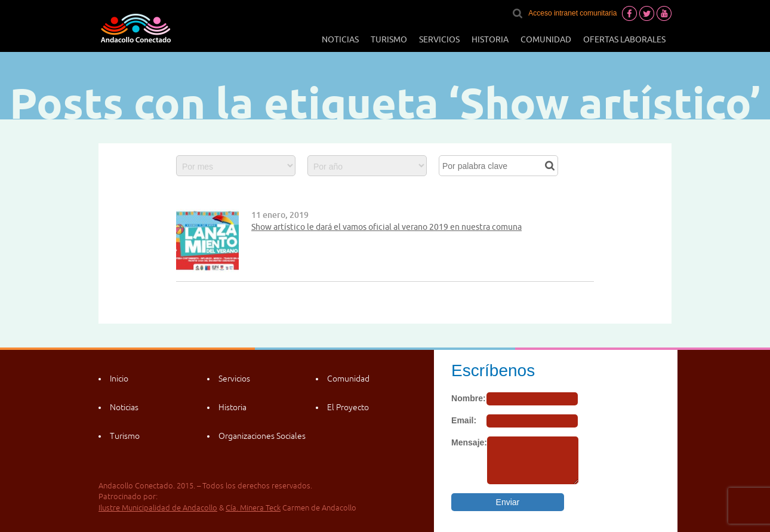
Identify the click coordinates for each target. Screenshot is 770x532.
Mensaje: (469, 442)
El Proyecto (348, 407)
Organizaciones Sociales (262, 436)
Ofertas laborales (624, 39)
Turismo (389, 39)
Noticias (340, 39)
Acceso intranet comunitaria (572, 13)
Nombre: (469, 398)
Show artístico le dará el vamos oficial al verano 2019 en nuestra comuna (386, 227)
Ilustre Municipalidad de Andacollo (158, 508)
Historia (490, 39)
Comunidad (546, 39)
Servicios (439, 39)
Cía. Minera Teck (253, 508)
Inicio (119, 379)
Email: (464, 420)
